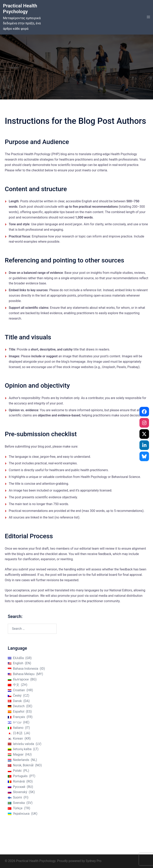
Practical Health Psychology (20, 9)
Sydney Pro (94, 861)
